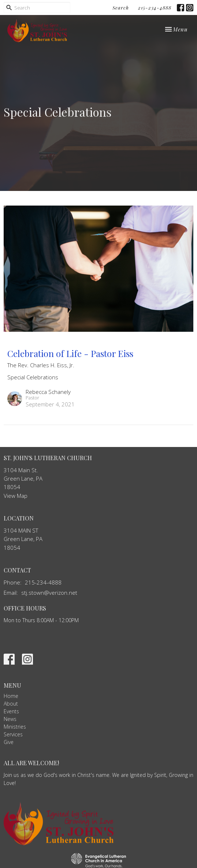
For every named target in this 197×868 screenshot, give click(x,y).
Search (121, 7)
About (11, 704)
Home (11, 696)
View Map (16, 496)
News (10, 719)
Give (9, 742)
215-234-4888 (155, 7)
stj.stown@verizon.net (49, 593)
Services (13, 734)
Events (11, 711)
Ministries (15, 727)
